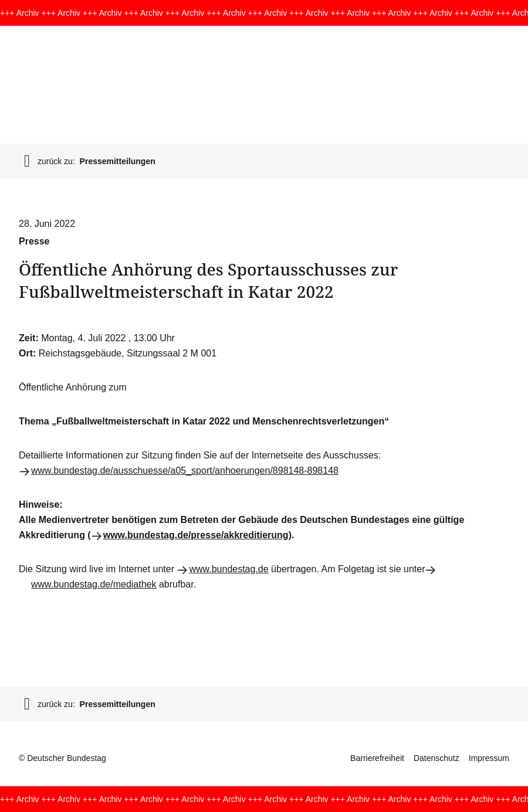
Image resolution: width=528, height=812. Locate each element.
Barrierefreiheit (377, 758)
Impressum (489, 758)
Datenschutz (436, 758)
